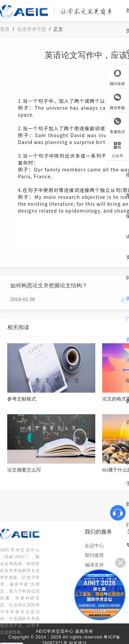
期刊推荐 (94, 555)
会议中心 (94, 546)
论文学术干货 (32, 29)
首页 (5, 29)
